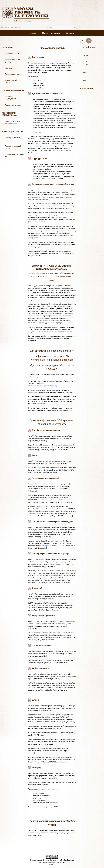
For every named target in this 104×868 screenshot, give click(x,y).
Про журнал (7, 47)
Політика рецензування (13, 91)
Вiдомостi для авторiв (51, 33)
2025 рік (86, 73)
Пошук (77, 27)
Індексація (9, 68)
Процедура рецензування (10, 98)
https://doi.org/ (42, 404)
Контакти (70, 33)
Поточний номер (88, 47)
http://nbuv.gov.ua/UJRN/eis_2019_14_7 (52, 546)
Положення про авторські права (9, 114)
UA (83, 41)
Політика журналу (12, 54)
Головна (33, 33)
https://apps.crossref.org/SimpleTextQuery (42, 386)
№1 (87, 62)
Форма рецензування (13, 105)
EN (89, 41)
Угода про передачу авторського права (12, 122)
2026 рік (86, 55)
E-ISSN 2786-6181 (16, 28)
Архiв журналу (87, 89)
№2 (87, 65)
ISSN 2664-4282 (5, 28)
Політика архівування (13, 74)
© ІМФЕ (52, 865)
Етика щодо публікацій (13, 132)
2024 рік (86, 81)
